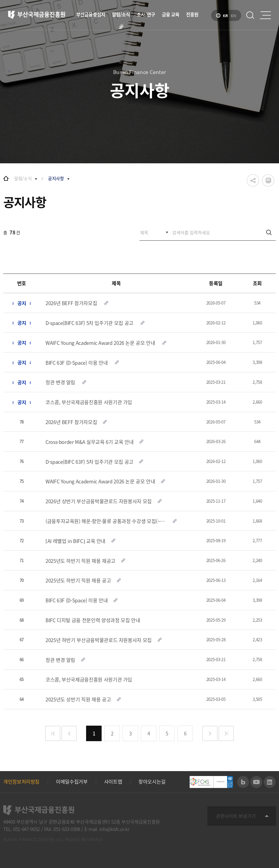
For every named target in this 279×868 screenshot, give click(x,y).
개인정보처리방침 (21, 782)
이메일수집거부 (72, 782)
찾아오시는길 (152, 782)
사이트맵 (113, 782)
